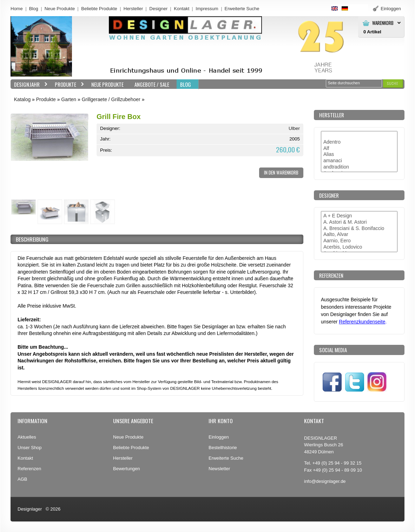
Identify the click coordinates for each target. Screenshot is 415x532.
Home (17, 9)
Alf (359, 149)
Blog (34, 9)
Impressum (207, 9)
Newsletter (219, 469)
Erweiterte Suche (226, 458)
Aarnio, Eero (359, 241)
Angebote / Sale (152, 84)
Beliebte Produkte (99, 9)
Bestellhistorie (223, 448)
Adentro (359, 142)
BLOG (186, 84)
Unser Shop (30, 448)
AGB (22, 479)
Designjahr (29, 84)
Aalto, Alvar (359, 235)
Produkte (68, 84)
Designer (158, 9)
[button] (393, 83)
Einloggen (219, 437)
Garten (69, 99)
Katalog (22, 99)
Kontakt (182, 9)
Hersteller (133, 9)
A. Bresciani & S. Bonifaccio (359, 229)
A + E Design (359, 216)
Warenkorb (383, 23)
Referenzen (29, 469)
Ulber (294, 128)
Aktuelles (27, 437)
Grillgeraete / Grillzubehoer (111, 99)
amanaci (359, 161)
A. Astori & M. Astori (359, 222)
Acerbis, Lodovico (359, 247)
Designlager (30, 509)
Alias (359, 155)
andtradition (359, 167)
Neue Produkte (60, 9)
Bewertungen (127, 469)
